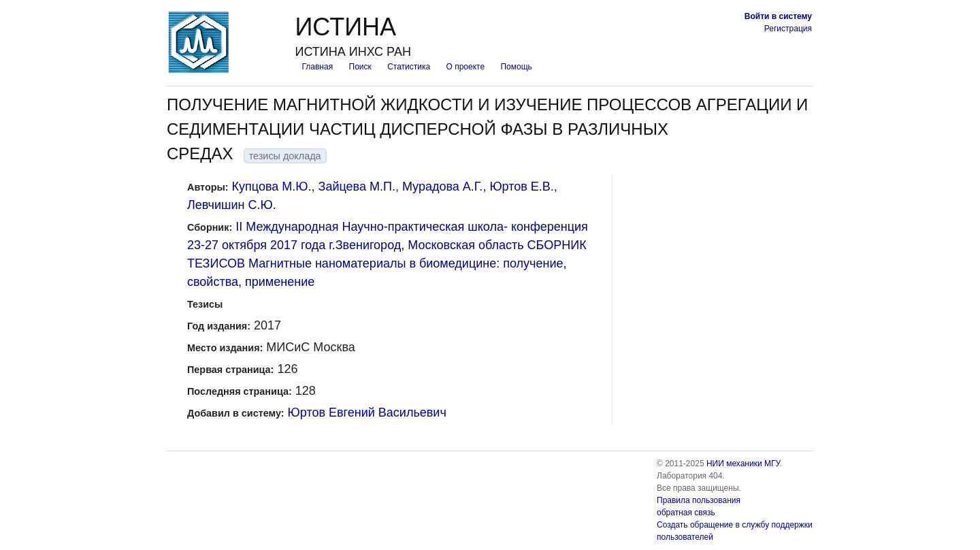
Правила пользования (699, 500)
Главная (317, 67)
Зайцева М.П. (357, 187)
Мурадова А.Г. (442, 187)
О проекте (466, 67)
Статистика (409, 67)
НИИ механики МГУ (743, 464)
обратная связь (686, 513)
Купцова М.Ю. (272, 187)
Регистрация (788, 29)
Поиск (360, 67)
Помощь (516, 67)
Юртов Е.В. (521, 187)
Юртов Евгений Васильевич (367, 413)
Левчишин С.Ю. (232, 205)
